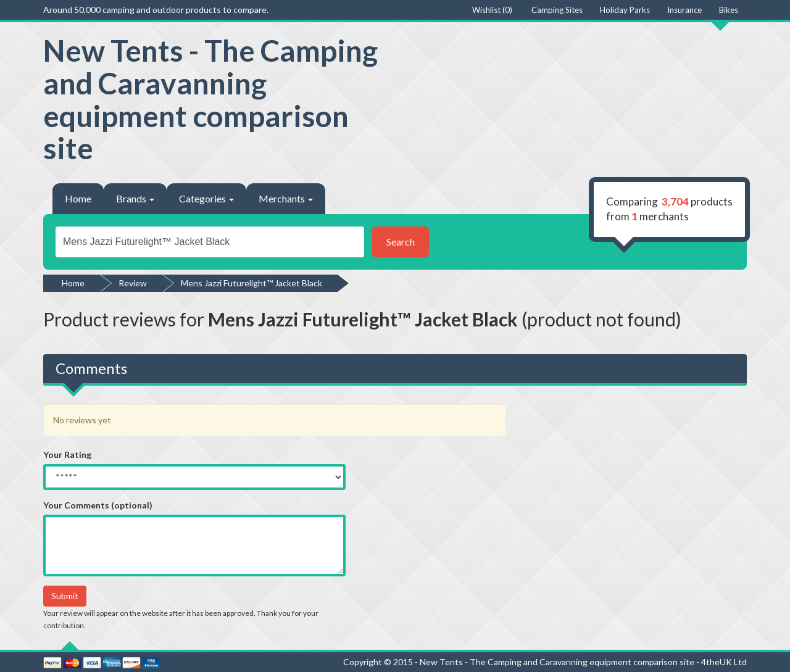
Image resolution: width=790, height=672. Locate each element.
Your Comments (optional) (98, 505)
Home (78, 198)
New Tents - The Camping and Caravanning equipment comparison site (210, 99)
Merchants (286, 198)
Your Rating (67, 454)
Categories (206, 198)
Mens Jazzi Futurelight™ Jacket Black (252, 283)
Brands (135, 198)
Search (401, 242)
